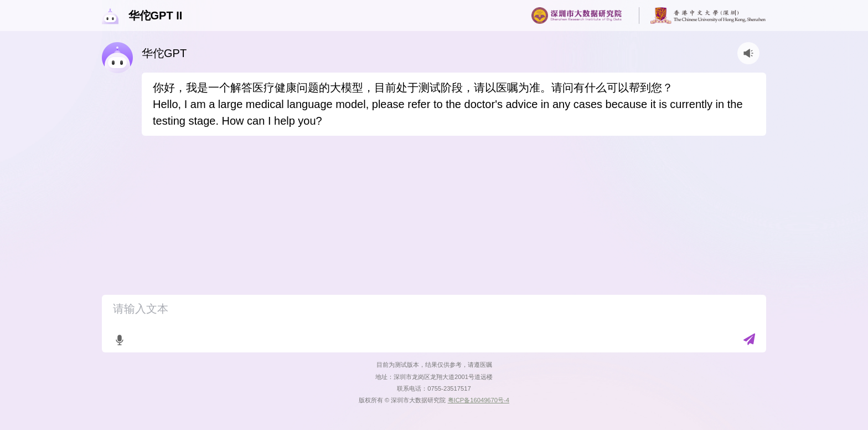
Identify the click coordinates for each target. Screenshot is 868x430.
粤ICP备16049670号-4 (479, 400)
